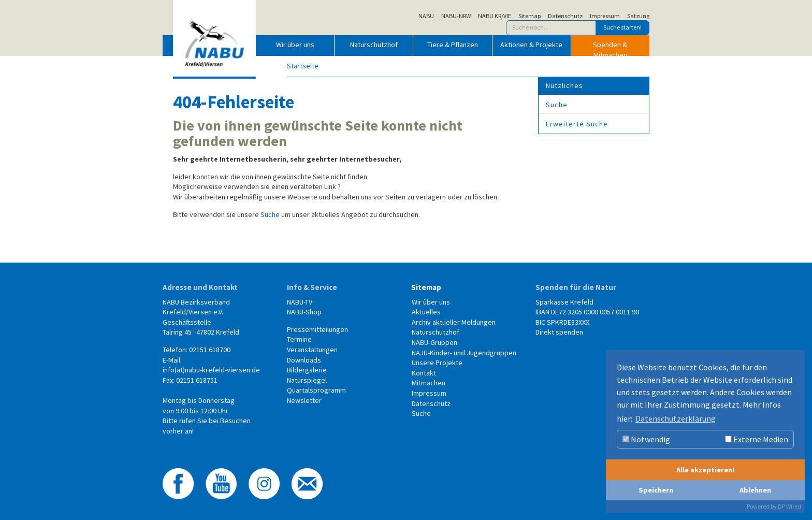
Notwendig (646, 439)
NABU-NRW (456, 16)
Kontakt (424, 373)
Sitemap (530, 16)
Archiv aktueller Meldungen (454, 322)
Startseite (303, 66)
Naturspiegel (307, 380)
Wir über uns (295, 45)
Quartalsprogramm (316, 390)
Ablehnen (755, 490)
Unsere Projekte (437, 363)
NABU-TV (300, 302)
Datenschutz (565, 16)
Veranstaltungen (312, 350)
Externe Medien (757, 439)
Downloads (304, 360)
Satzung (638, 16)
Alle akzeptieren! (705, 470)
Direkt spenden (559, 332)
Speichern (656, 490)
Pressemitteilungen (317, 329)
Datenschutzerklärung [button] (676, 418)
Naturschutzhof (374, 45)
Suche (270, 214)
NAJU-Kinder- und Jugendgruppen (464, 353)
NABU (426, 16)
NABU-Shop (304, 312)
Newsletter (304, 400)
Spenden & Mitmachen (610, 48)
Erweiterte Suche (577, 124)
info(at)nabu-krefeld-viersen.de (211, 370)
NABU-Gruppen (434, 342)
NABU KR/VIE (495, 16)
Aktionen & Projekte (531, 45)
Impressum (605, 16)
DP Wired (789, 506)
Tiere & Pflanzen (453, 45)
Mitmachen (429, 383)
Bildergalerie (307, 370)
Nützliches (564, 85)
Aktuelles (426, 312)
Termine (299, 339)
